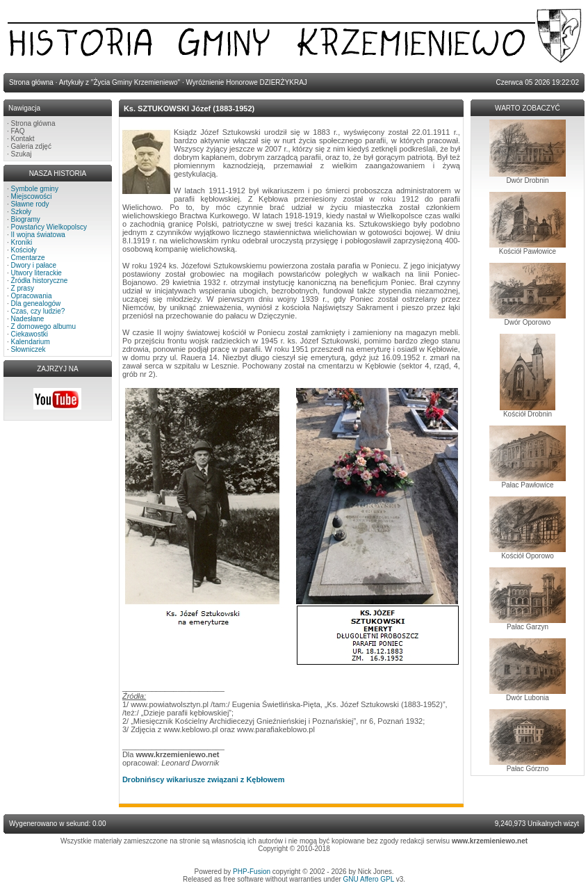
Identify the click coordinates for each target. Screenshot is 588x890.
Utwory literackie (36, 273)
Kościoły (24, 250)
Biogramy (26, 219)
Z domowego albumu (43, 326)
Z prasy (23, 288)
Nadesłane (28, 319)
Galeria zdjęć (31, 146)
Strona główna (33, 123)
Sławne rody (30, 204)
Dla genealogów (36, 304)
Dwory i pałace (34, 265)
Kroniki (22, 242)
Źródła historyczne (40, 281)
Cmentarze (28, 258)
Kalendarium (31, 342)
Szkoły (21, 212)
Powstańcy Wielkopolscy (49, 227)
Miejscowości (32, 196)
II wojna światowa (38, 235)
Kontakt (23, 139)
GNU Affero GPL (369, 879)
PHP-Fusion (252, 872)
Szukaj (22, 154)
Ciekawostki (30, 334)
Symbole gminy (35, 189)
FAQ (18, 131)
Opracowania (32, 296)
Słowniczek (28, 349)
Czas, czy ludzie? (38, 311)
